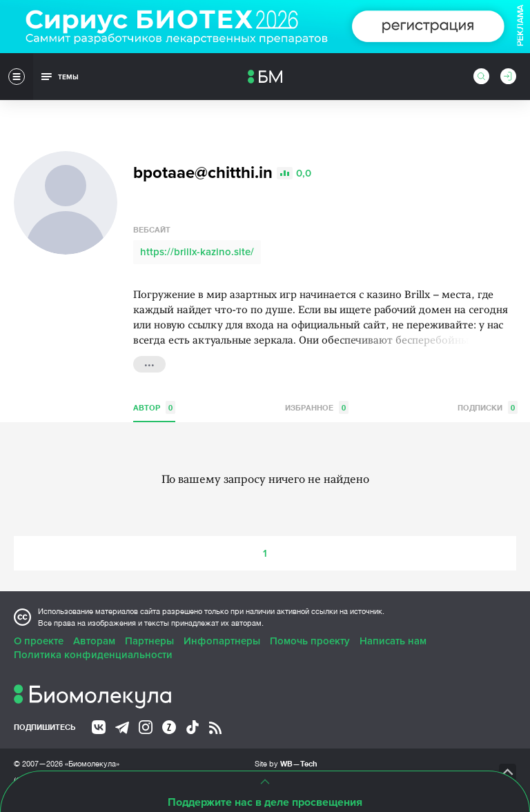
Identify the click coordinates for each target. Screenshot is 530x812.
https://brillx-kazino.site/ (197, 252)
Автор (154, 407)
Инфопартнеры (222, 641)
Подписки (488, 407)
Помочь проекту (310, 641)
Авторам (94, 641)
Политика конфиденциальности (93, 655)
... (149, 363)
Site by (286, 763)
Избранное (317, 407)
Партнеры (149, 641)
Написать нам (393, 641)
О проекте (39, 641)
